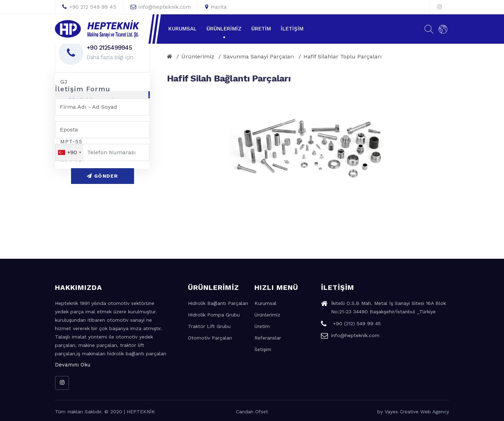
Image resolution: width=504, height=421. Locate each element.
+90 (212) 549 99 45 (351, 324)
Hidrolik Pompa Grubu (214, 315)
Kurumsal (183, 29)
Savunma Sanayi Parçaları (259, 56)
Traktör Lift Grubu (209, 326)
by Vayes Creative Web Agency (413, 412)
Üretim (261, 29)
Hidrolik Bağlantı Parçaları (218, 303)
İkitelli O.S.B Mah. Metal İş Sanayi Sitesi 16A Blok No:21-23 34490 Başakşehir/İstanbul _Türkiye (383, 308)
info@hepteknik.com (161, 7)
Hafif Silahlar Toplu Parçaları (343, 56)
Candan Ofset (252, 412)
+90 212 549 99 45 (89, 7)
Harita (216, 7)
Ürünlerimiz (224, 29)
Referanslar (268, 338)
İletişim (292, 29)
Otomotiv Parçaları (210, 338)
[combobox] (69, 152)
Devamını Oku (73, 365)
